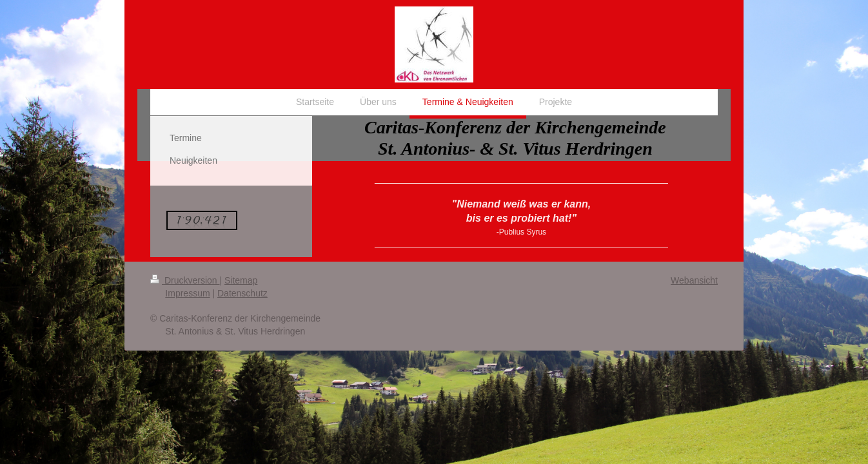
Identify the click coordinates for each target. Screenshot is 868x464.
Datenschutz (242, 293)
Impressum (187, 293)
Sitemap (241, 280)
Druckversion (185, 280)
